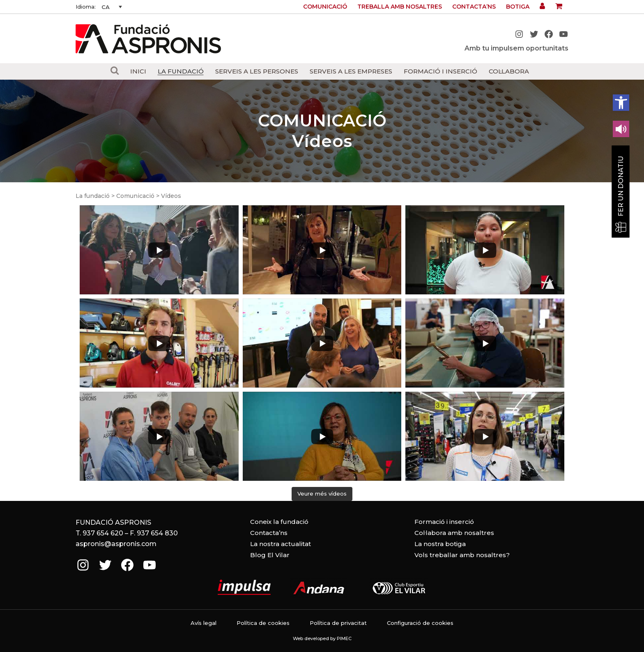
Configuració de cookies (420, 623)
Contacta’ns (474, 7)
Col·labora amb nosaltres (454, 533)
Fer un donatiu (621, 186)
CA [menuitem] (106, 7)
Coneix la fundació (279, 522)
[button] (621, 103)
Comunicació (325, 7)
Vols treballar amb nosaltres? (462, 555)
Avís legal (204, 623)
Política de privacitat (338, 623)
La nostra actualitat (281, 544)
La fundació (93, 196)
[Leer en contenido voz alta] (621, 129)
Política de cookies (263, 623)
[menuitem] (112, 7)
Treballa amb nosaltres (400, 7)
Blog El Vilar (270, 555)
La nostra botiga (440, 544)
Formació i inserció (444, 522)
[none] (112, 7)
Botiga (518, 7)
